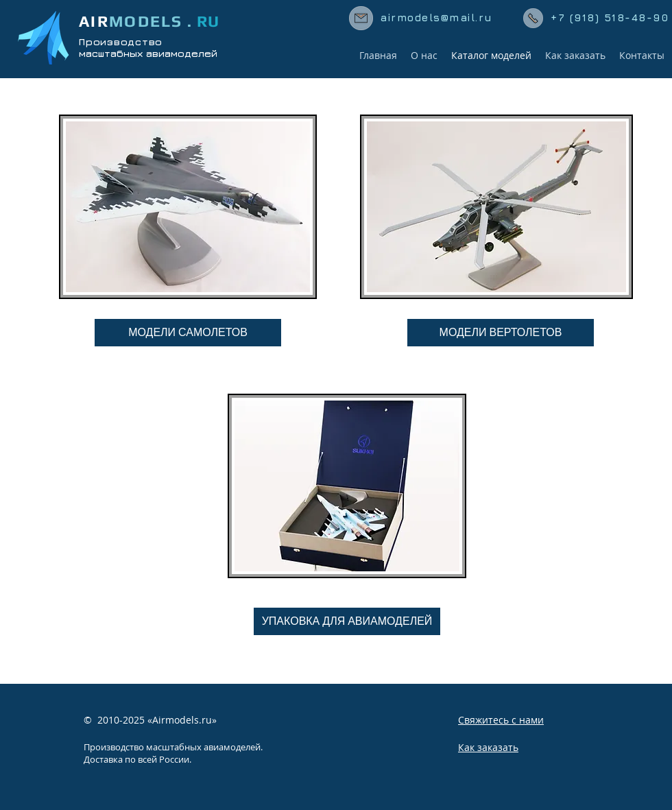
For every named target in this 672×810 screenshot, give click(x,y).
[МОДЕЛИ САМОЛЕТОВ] (188, 333)
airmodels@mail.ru (436, 17)
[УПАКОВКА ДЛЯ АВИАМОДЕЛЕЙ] (347, 621)
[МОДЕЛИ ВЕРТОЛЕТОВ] (501, 333)
